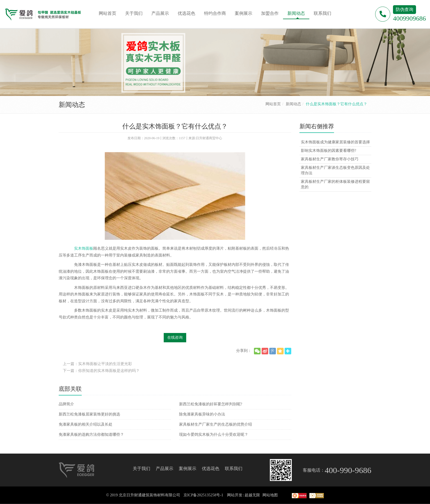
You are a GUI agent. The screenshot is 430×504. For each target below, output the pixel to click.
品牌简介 (66, 404)
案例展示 (188, 469)
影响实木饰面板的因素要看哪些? (329, 151)
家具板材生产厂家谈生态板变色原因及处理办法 (335, 170)
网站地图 (270, 495)
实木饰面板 (84, 248)
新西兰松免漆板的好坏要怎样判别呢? (211, 404)
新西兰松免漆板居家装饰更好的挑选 (89, 414)
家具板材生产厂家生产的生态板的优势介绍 (216, 424)
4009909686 (409, 18)
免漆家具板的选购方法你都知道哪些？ (91, 435)
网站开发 (235, 495)
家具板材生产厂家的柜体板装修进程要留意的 (335, 184)
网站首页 (273, 104)
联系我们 (234, 469)
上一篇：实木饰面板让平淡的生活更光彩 (97, 364)
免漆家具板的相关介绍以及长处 (86, 424)
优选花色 (211, 469)
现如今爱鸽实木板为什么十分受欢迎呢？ (214, 435)
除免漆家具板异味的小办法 (202, 414)
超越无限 (252, 495)
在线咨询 (175, 338)
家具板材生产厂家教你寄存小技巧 (330, 159)
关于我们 (142, 469)
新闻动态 (293, 104)
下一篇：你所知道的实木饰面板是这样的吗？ (101, 371)
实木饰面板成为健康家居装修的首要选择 (335, 142)
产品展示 (165, 469)
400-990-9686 (348, 470)
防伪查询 (404, 9)
